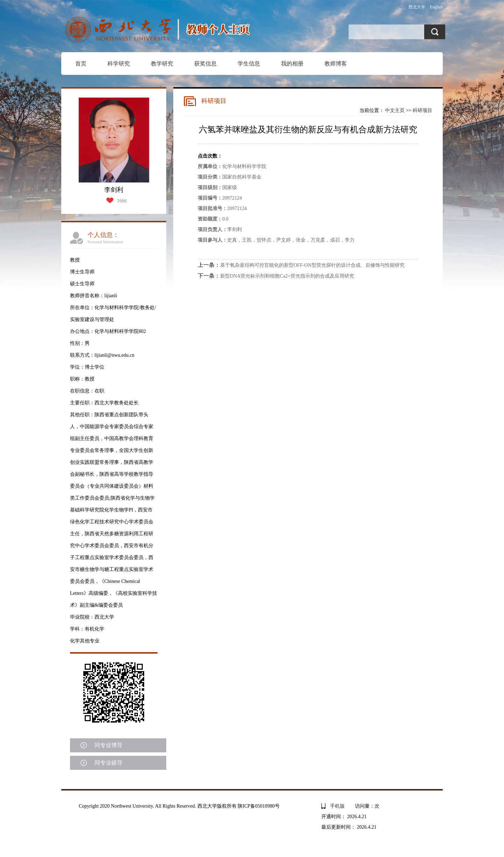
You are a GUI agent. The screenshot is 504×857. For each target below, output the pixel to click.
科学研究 (119, 64)
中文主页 (395, 110)
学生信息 (249, 64)
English (436, 7)
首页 (81, 64)
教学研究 (162, 64)
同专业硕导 (108, 763)
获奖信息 (205, 64)
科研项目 (422, 110)
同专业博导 (108, 745)
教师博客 (336, 64)
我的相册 (292, 64)
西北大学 (417, 7)
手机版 (337, 806)
